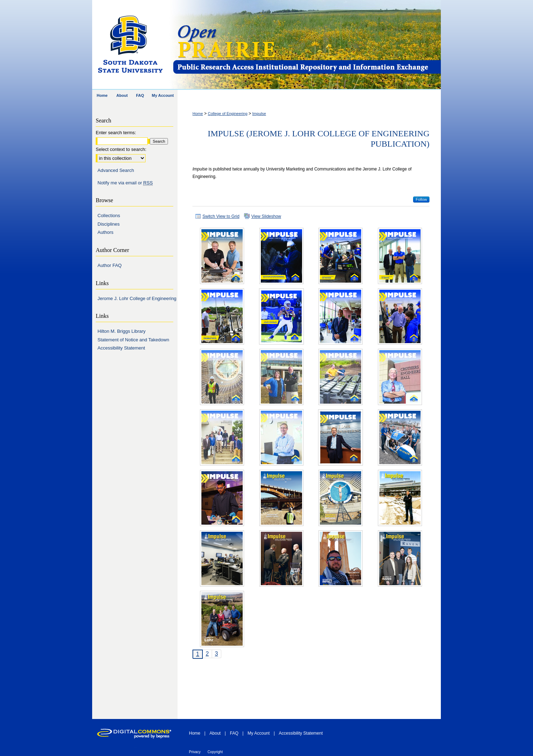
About (215, 733)
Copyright (215, 752)
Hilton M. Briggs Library (122, 331)
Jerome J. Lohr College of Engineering (137, 298)
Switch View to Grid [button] (221, 216)
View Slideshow (266, 216)
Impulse (259, 114)
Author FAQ (110, 265)
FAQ (234, 733)
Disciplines (109, 224)
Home (198, 114)
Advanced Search (116, 170)
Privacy (195, 752)
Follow (421, 199)
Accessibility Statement (121, 348)
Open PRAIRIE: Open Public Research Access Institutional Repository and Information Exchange (307, 45)
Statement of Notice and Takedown (133, 340)
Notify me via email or (125, 183)
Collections (109, 216)
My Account (259, 733)
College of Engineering (228, 114)
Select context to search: (121, 149)
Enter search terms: (116, 133)
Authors (105, 232)
